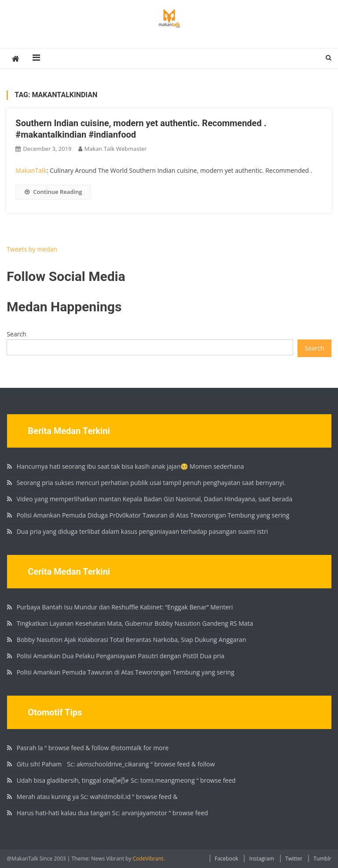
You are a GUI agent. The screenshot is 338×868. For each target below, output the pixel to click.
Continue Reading (53, 192)
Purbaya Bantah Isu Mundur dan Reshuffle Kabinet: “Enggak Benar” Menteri (125, 607)
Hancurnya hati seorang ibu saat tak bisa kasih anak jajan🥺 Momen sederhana (130, 466)
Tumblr (322, 859)
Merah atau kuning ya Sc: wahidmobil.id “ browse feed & (97, 797)
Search (16, 334)
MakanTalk (31, 170)
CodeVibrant (148, 859)
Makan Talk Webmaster (116, 149)
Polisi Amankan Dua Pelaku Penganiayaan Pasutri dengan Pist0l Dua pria (121, 656)
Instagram (262, 859)
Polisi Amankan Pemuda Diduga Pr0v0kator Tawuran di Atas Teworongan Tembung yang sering (153, 515)
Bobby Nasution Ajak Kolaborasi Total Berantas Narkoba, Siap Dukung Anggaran (132, 640)
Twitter (294, 859)
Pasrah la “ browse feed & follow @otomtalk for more (93, 748)
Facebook (226, 859)
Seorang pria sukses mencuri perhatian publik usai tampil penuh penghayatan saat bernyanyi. (151, 483)
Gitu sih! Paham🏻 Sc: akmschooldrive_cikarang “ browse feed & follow (116, 764)
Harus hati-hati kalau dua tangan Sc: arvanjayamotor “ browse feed (112, 813)
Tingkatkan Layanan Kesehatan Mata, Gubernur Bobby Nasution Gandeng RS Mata (135, 623)
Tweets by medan (32, 249)
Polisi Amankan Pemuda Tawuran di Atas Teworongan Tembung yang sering (126, 672)
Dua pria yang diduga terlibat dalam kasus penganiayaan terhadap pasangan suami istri (142, 531)
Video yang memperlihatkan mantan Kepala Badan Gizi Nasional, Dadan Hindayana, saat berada (155, 499)
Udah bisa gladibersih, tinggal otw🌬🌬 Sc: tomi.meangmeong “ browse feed (126, 780)
